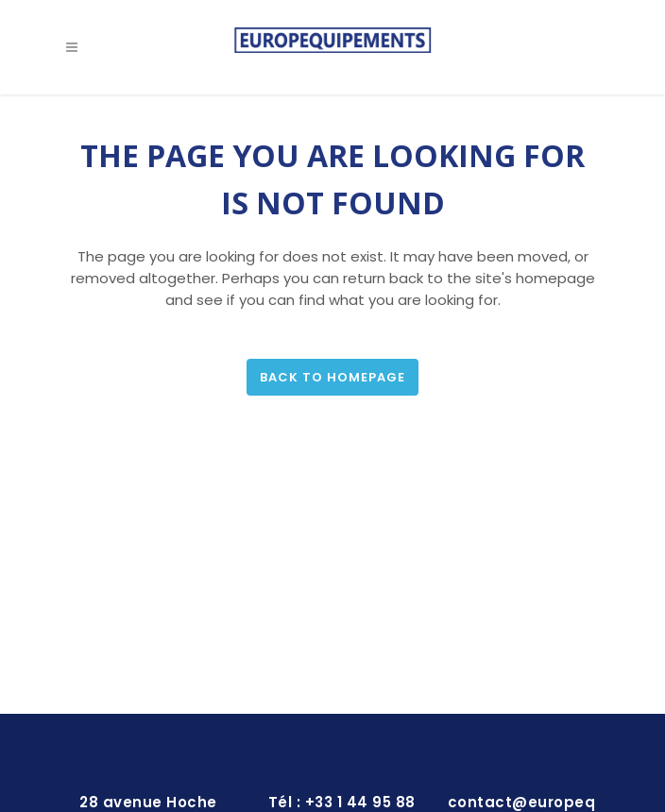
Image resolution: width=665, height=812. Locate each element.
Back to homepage (332, 377)
